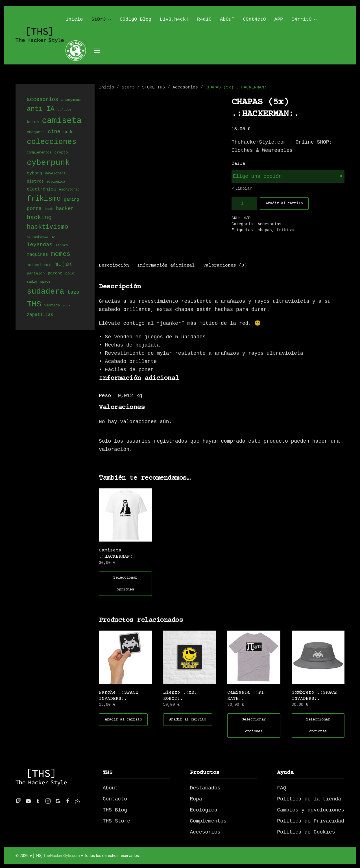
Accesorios (185, 88)
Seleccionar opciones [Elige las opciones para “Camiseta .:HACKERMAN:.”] (125, 583)
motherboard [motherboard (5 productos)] (39, 265)
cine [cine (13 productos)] (54, 132)
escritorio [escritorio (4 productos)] (69, 190)
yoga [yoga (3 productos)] (67, 306)
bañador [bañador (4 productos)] (65, 110)
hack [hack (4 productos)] (49, 210)
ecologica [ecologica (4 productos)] (56, 182)
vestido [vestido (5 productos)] (52, 306)
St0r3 (101, 19)
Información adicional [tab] (166, 265)
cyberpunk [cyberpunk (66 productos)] (48, 163)
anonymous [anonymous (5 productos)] (71, 100)
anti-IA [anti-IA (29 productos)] (41, 109)
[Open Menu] (97, 51)
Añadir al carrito (284, 204)
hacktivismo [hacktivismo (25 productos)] (47, 227)
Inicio (106, 88)
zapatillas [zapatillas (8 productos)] (40, 315)
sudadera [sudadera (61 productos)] (46, 292)
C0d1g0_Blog (136, 19)
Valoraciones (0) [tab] (225, 265)
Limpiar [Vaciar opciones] (244, 189)
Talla (238, 164)
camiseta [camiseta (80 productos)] (62, 121)
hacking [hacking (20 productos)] (39, 217)
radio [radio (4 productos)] (32, 282)
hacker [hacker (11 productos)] (65, 209)
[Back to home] (41, 35)
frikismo (286, 230)
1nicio (74, 19)
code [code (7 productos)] (68, 132)
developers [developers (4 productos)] (55, 174)
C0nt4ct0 (254, 19)
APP (279, 19)
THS (108, 772)
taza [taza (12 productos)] (73, 293)
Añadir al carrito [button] (123, 719)
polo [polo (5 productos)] (70, 274)
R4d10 (204, 19)
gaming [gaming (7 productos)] (71, 200)
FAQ (282, 787)
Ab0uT (227, 19)
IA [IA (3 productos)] (54, 237)
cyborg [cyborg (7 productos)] (34, 173)
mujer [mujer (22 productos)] (64, 264)
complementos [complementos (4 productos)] (39, 153)
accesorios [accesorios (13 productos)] (42, 100)
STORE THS (153, 88)
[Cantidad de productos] (244, 204)
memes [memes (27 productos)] (61, 254)
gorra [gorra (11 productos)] (34, 209)
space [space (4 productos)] (45, 282)
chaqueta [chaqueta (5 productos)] (36, 133)
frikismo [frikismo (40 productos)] (44, 199)
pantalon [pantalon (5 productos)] (36, 274)
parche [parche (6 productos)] (55, 273)
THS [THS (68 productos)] (34, 304)
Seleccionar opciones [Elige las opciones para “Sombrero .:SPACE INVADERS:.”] (318, 725)
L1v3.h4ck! (174, 19)
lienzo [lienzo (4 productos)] (62, 245)
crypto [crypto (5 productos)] (61, 153)
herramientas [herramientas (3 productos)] (38, 237)
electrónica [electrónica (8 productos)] (41, 190)
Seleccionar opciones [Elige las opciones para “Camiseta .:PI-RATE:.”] (254, 725)
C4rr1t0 (304, 19)
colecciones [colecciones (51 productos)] (52, 142)
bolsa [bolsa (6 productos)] (33, 123)
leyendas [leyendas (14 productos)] (40, 245)
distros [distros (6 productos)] (35, 182)
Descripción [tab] (114, 265)
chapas (265, 230)
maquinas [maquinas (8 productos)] (37, 255)
